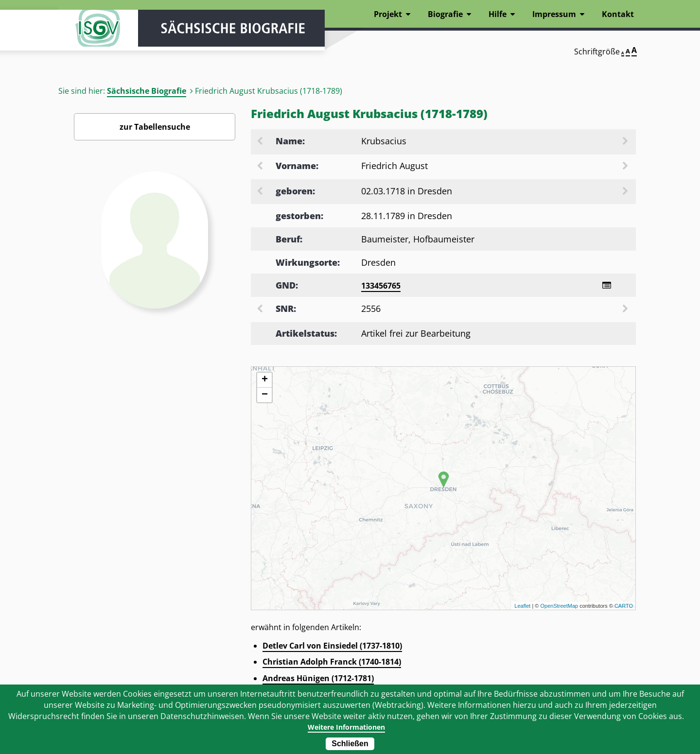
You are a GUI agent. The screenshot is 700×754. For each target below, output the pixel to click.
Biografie (445, 14)
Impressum (554, 14)
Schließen (350, 744)
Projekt (388, 14)
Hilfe (498, 14)
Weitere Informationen (346, 727)
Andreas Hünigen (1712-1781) (318, 680)
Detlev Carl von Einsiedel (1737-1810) (332, 647)
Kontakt (618, 14)
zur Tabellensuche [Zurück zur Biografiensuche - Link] (155, 127)
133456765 (381, 286)
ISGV (87, 35)
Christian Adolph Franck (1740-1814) (332, 663)
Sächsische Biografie (147, 91)
